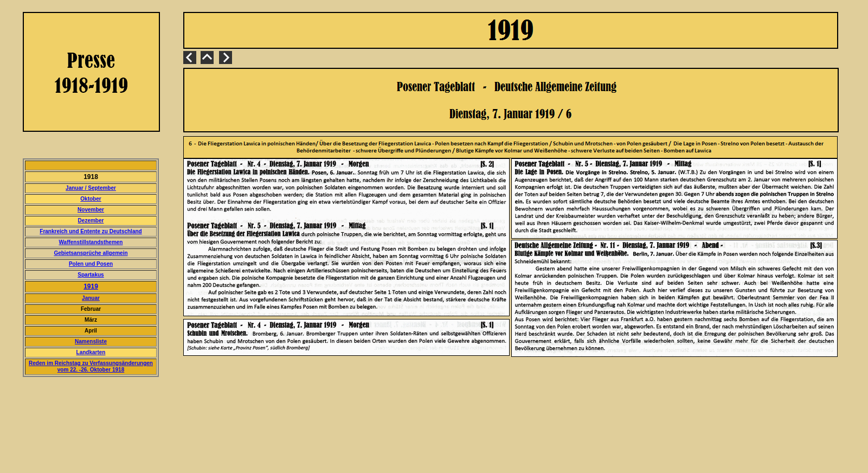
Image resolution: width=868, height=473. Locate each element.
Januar (91, 298)
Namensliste (91, 341)
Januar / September (91, 188)
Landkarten (91, 352)
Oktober (91, 199)
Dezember (91, 220)
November (91, 210)
